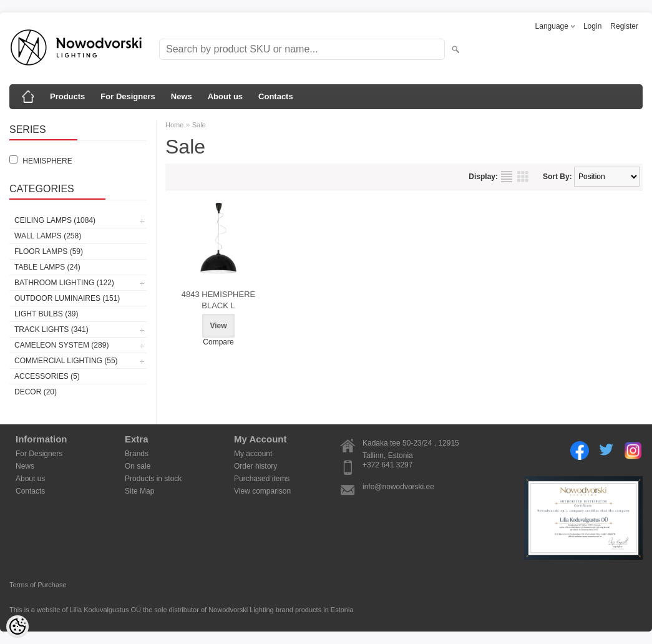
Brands (137, 454)
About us (225, 96)
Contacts (276, 96)
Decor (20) (36, 392)
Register (624, 26)
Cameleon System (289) (61, 345)
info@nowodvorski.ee (398, 487)
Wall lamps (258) (48, 236)
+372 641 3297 (387, 465)
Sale (199, 125)
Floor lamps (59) (49, 251)
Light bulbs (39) (46, 314)
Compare (218, 342)
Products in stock (153, 479)
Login (592, 26)
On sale (138, 466)
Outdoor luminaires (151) (67, 298)
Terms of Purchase (38, 585)
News (182, 96)
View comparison (262, 491)
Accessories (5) (47, 376)
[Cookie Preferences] (17, 627)
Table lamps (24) (47, 267)
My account (253, 454)
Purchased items (262, 479)
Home (174, 125)
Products (67, 96)
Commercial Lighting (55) (66, 361)
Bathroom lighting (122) (64, 283)
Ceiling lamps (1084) (55, 220)
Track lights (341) (51, 329)
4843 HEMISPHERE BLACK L (219, 300)
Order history (255, 466)
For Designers (128, 96)
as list (507, 177)
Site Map (139, 491)
